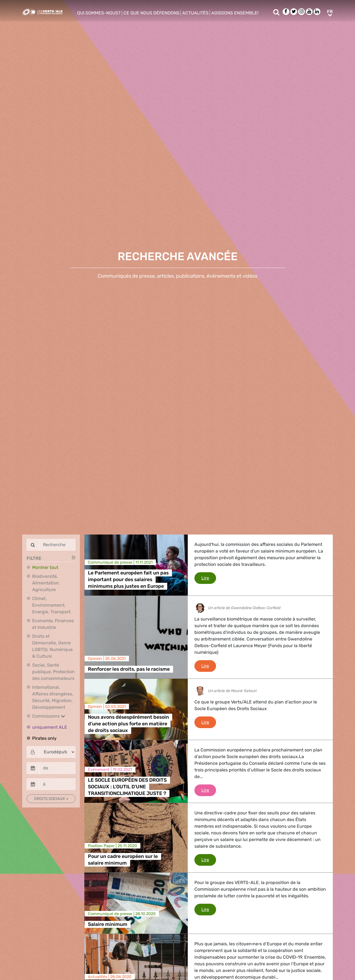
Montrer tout (45, 567)
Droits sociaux (50, 799)
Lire (209, 578)
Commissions (49, 716)
